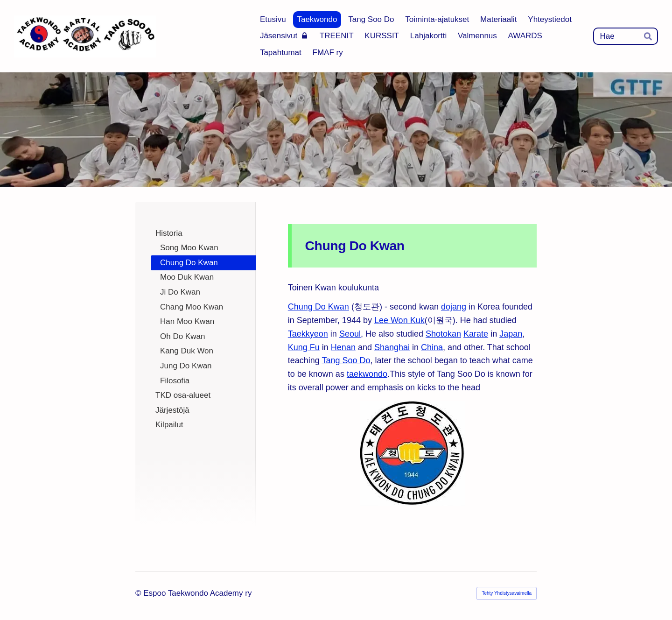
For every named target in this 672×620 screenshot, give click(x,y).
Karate (476, 334)
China (432, 347)
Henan (343, 347)
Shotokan (443, 334)
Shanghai (392, 347)
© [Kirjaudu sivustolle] (139, 593)
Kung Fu (304, 347)
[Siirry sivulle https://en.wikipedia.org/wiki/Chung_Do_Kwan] (412, 453)
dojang (454, 307)
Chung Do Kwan (318, 307)
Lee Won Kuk (399, 320)
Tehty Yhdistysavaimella (507, 593)
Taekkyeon (308, 334)
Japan (511, 334)
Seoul (350, 334)
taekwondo (367, 374)
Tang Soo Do (346, 360)
